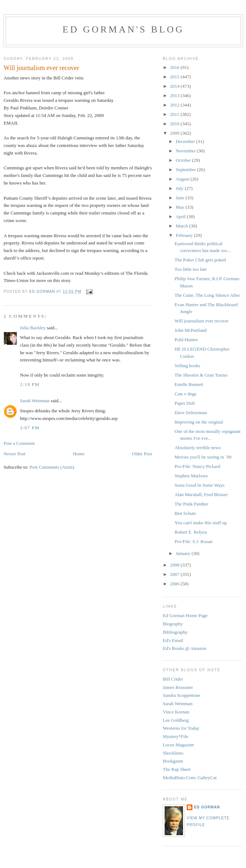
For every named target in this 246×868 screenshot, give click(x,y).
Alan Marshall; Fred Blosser (201, 494)
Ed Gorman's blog (123, 29)
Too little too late (190, 269)
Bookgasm (173, 761)
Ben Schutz (185, 513)
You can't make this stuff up (201, 523)
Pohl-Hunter (186, 340)
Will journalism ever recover (201, 321)
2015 (175, 77)
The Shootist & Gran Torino (201, 375)
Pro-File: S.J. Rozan (193, 541)
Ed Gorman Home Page (185, 615)
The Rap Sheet (177, 769)
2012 (175, 105)
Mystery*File (175, 736)
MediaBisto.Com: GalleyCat (190, 778)
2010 (175, 124)
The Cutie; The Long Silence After (207, 295)
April (181, 216)
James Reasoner (178, 687)
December (186, 141)
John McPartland (190, 330)
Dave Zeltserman (190, 413)
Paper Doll (184, 403)
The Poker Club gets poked (200, 260)
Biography (173, 624)
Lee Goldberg (176, 720)
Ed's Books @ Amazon (184, 648)
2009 (175, 133)
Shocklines (173, 753)
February (185, 235)
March (183, 226)
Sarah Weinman (35, 401)
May (181, 207)
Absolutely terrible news (198, 448)
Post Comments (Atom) (52, 467)
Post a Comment (19, 443)
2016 (175, 67)
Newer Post (14, 454)
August (183, 179)
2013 (175, 96)
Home (79, 454)
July (180, 188)
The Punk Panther (191, 504)
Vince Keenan (176, 712)
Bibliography (175, 632)
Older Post (142, 454)
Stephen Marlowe (191, 476)
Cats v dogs (185, 394)
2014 (175, 86)
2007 (175, 574)
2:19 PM (30, 384)
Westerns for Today (181, 728)
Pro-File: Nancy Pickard (197, 466)
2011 (175, 114)
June (181, 198)
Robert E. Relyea (190, 532)
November (186, 151)
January (184, 553)
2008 (175, 565)
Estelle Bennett (189, 384)
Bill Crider (173, 679)
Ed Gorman (207, 807)
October (184, 160)
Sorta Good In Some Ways (199, 485)
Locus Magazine (178, 745)
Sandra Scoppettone (182, 695)
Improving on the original (199, 422)
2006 (175, 584)
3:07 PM (30, 428)
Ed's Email (173, 640)
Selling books (187, 366)
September (186, 170)
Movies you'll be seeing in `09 (203, 457)
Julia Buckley (33, 328)
